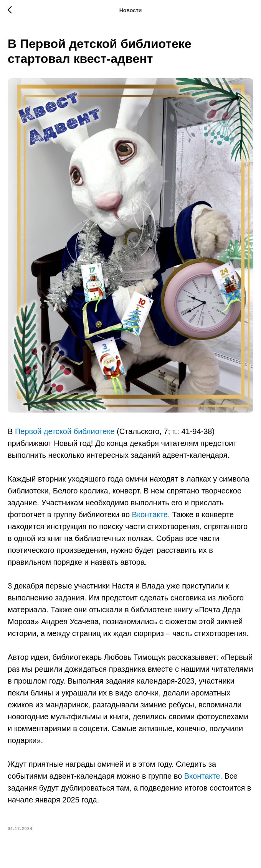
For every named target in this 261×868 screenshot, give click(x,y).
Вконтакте (150, 515)
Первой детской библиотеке (65, 431)
